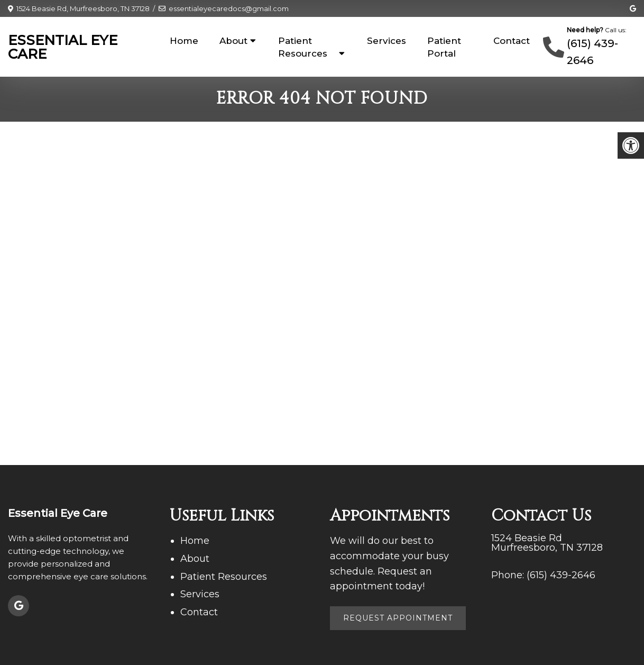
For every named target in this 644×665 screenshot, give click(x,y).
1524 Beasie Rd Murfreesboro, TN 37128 (547, 543)
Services (387, 41)
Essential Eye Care (63, 47)
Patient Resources (303, 47)
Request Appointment (398, 618)
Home (184, 41)
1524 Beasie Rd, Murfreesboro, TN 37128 (83, 8)
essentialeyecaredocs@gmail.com (229, 8)
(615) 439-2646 (561, 575)
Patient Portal (444, 47)
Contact (512, 41)
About (233, 41)
